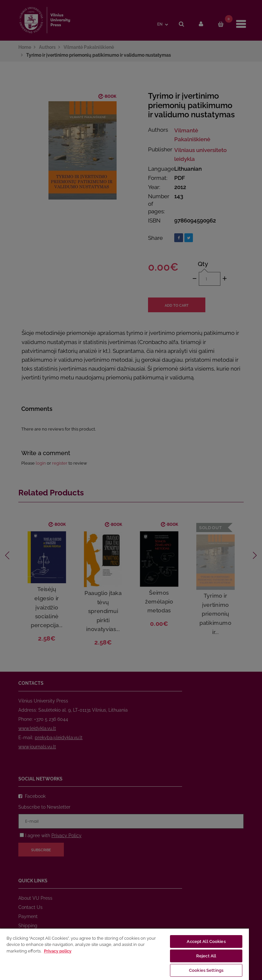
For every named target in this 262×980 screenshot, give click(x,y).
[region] (124, 954)
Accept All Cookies (206, 942)
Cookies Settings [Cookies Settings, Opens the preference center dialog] (206, 970)
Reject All (206, 956)
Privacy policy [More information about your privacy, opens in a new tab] (58, 951)
